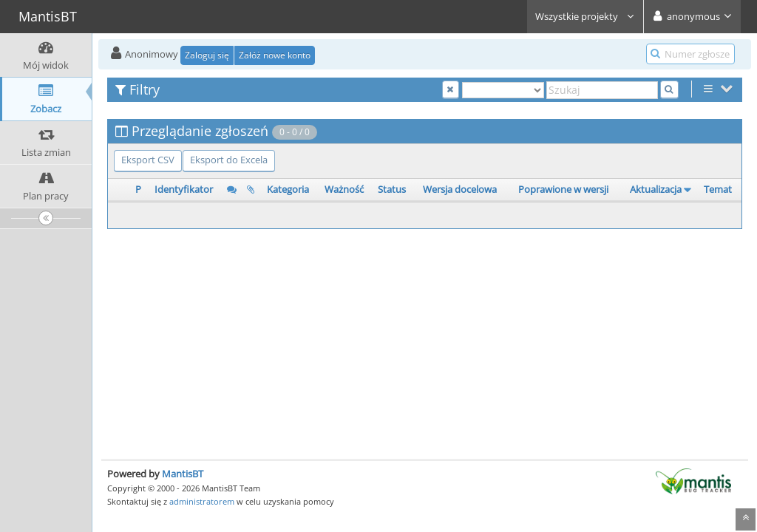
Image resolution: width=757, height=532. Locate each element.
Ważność (344, 189)
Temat (718, 189)
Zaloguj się (207, 55)
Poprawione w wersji (563, 189)
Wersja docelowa (460, 189)
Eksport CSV (148, 160)
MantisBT (183, 474)
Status (392, 189)
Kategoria (288, 189)
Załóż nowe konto (275, 55)
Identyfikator (184, 189)
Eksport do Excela (229, 160)
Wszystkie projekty (585, 16)
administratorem (202, 501)
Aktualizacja (656, 189)
